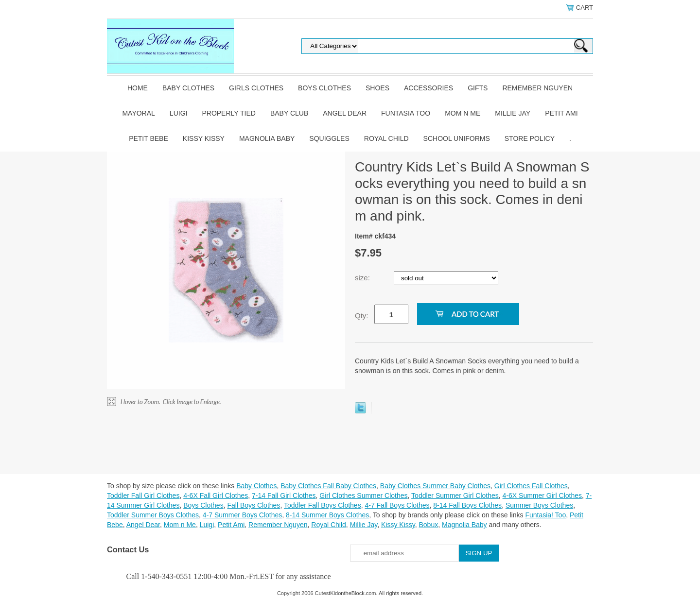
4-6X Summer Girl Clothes (542, 495)
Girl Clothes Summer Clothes (363, 495)
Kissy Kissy (204, 138)
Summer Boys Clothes (539, 505)
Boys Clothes (324, 88)
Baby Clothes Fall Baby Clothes (328, 486)
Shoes (377, 88)
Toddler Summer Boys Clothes (153, 515)
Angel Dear (345, 113)
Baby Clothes (188, 88)
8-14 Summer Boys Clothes (327, 515)
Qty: (362, 316)
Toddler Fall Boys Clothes (323, 505)
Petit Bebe (149, 138)
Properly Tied (228, 113)
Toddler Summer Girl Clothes (455, 495)
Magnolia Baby (267, 138)
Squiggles (329, 138)
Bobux (428, 525)
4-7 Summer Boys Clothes (242, 515)
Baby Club (289, 113)
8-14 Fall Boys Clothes (467, 505)
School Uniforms (457, 138)
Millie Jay (513, 113)
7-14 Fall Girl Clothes (284, 495)
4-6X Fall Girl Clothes (216, 495)
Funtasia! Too (545, 515)
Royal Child (386, 138)
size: (363, 278)
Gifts (478, 88)
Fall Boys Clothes (254, 505)
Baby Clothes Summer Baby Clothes (435, 486)
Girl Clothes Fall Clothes (531, 486)
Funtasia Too (406, 113)
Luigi (179, 113)
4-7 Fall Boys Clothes (397, 505)
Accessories (429, 88)
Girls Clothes (256, 88)
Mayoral (138, 113)
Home (138, 88)
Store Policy (530, 138)
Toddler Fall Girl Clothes (143, 495)
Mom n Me (463, 113)
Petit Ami (561, 113)
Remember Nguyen (537, 88)
